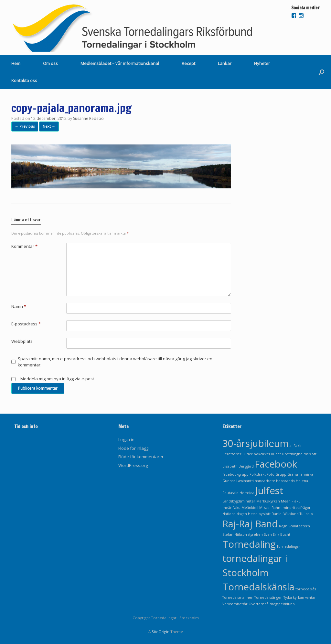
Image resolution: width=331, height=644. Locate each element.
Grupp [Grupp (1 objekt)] (281, 474)
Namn (19, 306)
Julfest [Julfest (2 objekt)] (269, 491)
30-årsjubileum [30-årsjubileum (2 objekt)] (256, 443)
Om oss (50, 63)
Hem (16, 63)
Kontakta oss (24, 80)
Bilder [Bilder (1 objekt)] (248, 454)
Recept (188, 63)
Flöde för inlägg (133, 448)
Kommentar (24, 246)
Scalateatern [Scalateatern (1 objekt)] (299, 526)
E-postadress (26, 324)
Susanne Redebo (88, 118)
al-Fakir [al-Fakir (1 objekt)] (296, 446)
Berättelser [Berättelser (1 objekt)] (232, 454)
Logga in (126, 439)
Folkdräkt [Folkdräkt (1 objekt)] (258, 474)
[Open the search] (321, 72)
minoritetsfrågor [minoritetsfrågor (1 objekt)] (297, 508)
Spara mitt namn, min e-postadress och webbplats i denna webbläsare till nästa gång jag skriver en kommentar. (115, 362)
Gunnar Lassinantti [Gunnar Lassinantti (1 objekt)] (238, 481)
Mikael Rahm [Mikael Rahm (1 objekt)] (270, 508)
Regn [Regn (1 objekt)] (283, 526)
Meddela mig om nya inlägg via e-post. (58, 379)
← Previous (25, 126)
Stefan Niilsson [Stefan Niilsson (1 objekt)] (235, 534)
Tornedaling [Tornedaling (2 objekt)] (249, 544)
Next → (49, 126)
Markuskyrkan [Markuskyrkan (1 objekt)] (268, 501)
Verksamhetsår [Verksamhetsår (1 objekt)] (235, 604)
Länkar (225, 63)
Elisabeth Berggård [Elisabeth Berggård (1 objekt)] (238, 466)
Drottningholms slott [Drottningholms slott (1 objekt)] (299, 454)
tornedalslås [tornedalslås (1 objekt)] (306, 589)
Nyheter (262, 63)
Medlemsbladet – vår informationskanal (120, 63)
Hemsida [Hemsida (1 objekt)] (247, 493)
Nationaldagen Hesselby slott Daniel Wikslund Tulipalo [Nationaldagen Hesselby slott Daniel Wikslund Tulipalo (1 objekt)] (268, 514)
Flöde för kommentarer (141, 457)
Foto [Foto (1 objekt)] (271, 474)
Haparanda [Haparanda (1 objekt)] (285, 481)
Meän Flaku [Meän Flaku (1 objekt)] (291, 501)
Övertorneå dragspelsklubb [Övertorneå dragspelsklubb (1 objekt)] (272, 604)
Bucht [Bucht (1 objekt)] (276, 454)
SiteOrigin (160, 632)
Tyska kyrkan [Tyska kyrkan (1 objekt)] (294, 597)
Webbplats (22, 341)
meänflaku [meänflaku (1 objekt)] (231, 508)
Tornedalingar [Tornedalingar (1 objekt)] (288, 546)
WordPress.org (133, 465)
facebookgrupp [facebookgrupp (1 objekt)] (235, 474)
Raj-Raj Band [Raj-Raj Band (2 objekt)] (250, 524)
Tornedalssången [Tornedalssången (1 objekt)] (268, 597)
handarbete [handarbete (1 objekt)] (265, 481)
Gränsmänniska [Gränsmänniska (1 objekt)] (300, 474)
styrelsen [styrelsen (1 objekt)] (255, 534)
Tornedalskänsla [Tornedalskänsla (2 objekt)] (258, 587)
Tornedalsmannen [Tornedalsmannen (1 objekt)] (238, 597)
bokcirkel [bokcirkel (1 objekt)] (262, 454)
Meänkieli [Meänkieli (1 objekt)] (250, 508)
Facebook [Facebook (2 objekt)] (276, 464)
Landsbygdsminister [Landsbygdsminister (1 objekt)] (239, 501)
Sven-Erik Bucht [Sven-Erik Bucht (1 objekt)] (277, 534)
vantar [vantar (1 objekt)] (310, 597)
